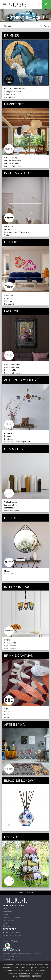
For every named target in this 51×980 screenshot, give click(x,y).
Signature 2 (9, 304)
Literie (5, 923)
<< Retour (45, 26)
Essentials (9, 298)
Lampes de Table (11, 163)
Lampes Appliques (12, 157)
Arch (6, 709)
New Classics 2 (11, 646)
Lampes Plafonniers (13, 166)
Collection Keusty (12, 367)
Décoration (8, 26)
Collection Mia (10, 370)
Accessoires (9, 574)
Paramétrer (25, 976)
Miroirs (7, 229)
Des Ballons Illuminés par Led (17, 442)
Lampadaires (10, 508)
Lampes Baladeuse (12, 160)
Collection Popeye (12, 373)
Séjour (5, 914)
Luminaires (9, 226)
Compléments (8, 920)
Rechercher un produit (12, 932)
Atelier (7, 715)
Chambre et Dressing (11, 917)
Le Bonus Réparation (11, 941)
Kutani (7, 640)
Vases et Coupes (11, 511)
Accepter (36, 976)
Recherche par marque (12, 935)
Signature (8, 301)
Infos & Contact (9, 959)
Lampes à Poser (11, 505)
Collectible (9, 295)
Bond (6, 717)
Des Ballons (9, 439)
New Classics (10, 643)
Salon (5, 909)
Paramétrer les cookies (12, 957)
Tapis (6, 235)
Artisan (7, 712)
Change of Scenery (12, 91)
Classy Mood (10, 94)
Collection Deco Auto (13, 364)
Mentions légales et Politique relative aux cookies (22, 954)
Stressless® (8, 912)
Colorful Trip (9, 97)
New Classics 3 (11, 649)
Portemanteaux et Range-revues (18, 232)
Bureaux (8, 436)
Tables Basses (10, 502)
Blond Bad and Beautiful (15, 89)
